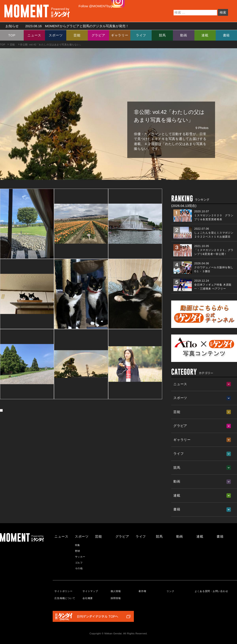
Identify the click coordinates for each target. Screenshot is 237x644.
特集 (78, 545)
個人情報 (116, 591)
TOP (12, 35)
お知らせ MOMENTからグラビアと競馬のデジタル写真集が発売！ (66, 26)
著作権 (142, 591)
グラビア (98, 35)
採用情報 (116, 598)
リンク (170, 591)
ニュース (34, 35)
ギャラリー (120, 35)
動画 (184, 35)
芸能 (77, 35)
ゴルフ (79, 563)
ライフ (141, 35)
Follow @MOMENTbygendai (99, 6)
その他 (79, 568)
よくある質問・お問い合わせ (211, 591)
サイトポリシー (63, 591)
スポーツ (56, 35)
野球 (78, 551)
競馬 (162, 35)
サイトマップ (90, 591)
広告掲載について (65, 598)
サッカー (80, 557)
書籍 (226, 35)
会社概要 (88, 598)
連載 (205, 35)
